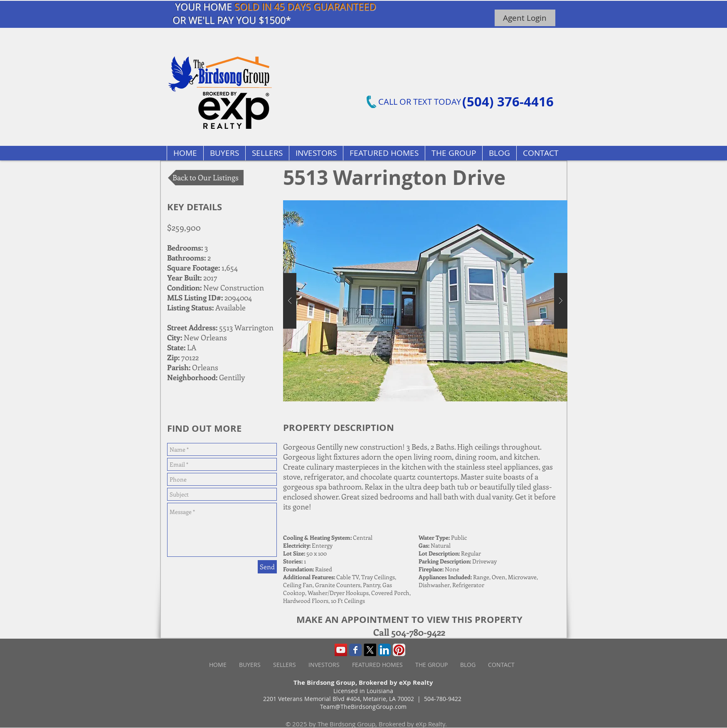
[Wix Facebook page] (355, 650)
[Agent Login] (525, 18)
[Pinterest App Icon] (399, 650)
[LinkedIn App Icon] (384, 650)
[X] (370, 650)
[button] (384, 153)
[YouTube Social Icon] (341, 650)
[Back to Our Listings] (206, 178)
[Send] (267, 567)
